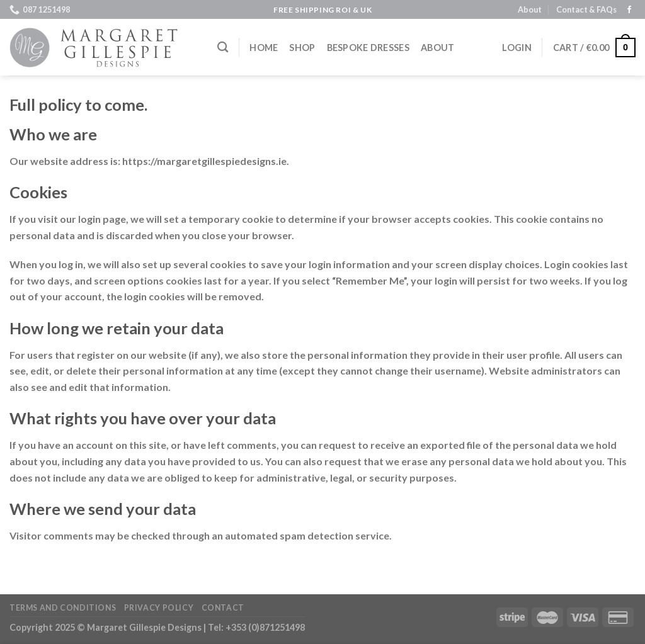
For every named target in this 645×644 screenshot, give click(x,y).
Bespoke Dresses (368, 48)
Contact (223, 608)
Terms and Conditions (63, 608)
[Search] (223, 48)
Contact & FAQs (586, 9)
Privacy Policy (159, 608)
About (530, 9)
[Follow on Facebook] (629, 10)
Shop (302, 48)
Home (264, 48)
